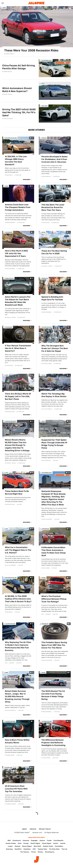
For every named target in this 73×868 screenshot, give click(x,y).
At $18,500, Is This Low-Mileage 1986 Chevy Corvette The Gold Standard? (16, 160)
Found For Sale (9, 278)
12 (33, 421)
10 (33, 767)
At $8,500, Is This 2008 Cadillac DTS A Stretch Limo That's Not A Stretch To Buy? (18, 599)
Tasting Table (42, 849)
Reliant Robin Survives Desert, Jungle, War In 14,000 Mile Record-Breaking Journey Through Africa (17, 696)
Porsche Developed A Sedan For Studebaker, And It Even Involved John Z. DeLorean (54, 159)
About (25, 829)
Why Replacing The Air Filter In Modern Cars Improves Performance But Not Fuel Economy (18, 646)
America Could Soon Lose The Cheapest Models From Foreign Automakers (18, 207)
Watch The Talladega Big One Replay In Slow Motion (54, 395)
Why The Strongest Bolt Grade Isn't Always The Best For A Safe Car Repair (55, 348)
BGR (9, 840)
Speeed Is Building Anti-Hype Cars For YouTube (52, 298)
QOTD (4, 7)
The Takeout (25, 852)
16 (33, 624)
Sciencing (9, 849)
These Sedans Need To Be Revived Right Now (17, 493)
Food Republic (59, 840)
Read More (26, 180)
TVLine (33, 852)
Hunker (56, 843)
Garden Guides (11, 843)
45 (33, 138)
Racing (44, 375)
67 (33, 578)
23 (69, 232)
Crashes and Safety (11, 421)
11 (69, 421)
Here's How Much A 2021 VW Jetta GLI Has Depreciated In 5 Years (16, 253)
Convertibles (45, 529)
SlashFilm (18, 849)
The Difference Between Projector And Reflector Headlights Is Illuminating (53, 743)
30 (33, 278)
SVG (34, 849)
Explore (42, 840)
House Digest (47, 843)
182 (32, 375)
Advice (43, 232)
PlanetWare (59, 846)
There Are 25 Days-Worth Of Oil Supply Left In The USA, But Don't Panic (18, 396)
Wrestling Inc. (50, 852)
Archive (33, 829)
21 (69, 578)
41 (33, 186)
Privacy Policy (45, 829)
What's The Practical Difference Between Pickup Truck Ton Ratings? (54, 599)
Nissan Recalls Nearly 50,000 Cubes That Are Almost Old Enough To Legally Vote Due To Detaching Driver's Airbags (17, 445)
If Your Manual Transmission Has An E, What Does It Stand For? (18, 348)
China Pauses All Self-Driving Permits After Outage (19, 67)
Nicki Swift (37, 846)
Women (40, 852)
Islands (63, 843)
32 (69, 529)
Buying (44, 186)
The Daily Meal (54, 849)
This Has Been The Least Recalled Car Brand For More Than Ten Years (53, 207)
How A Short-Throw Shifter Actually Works (17, 741)
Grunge (26, 843)
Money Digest (27, 846)
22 (69, 721)
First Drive (45, 106)
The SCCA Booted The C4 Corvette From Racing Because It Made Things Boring (53, 695)
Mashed (17, 846)
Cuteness (26, 840)
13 (69, 186)
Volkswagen (9, 232)
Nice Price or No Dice (11, 138)
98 (33, 529)
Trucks (44, 578)
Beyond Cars (9, 767)
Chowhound (17, 840)
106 (69, 473)
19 (33, 327)
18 (69, 375)
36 (33, 473)
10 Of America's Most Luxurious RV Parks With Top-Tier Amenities (16, 789)
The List (64, 849)
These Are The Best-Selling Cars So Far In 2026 (54, 252)
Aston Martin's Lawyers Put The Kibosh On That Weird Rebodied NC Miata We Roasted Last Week (18, 301)
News (7, 186)
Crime (43, 421)
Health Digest (35, 843)
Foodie (49, 840)
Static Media (25, 833)
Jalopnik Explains (47, 327)
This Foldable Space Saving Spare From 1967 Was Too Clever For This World (54, 645)
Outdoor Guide (48, 846)
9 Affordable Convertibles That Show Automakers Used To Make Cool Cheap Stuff (54, 551)
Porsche (44, 138)
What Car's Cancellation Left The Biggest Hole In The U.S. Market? (18, 550)
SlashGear (27, 849)
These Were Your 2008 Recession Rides (31, 50)
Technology (45, 624)
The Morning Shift (47, 60)
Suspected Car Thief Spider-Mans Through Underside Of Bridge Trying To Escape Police (54, 444)
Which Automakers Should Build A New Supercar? (17, 90)
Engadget (34, 840)
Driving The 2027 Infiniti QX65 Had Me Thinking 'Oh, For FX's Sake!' (19, 112)
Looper (10, 846)
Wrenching (45, 278)
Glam (20, 843)
